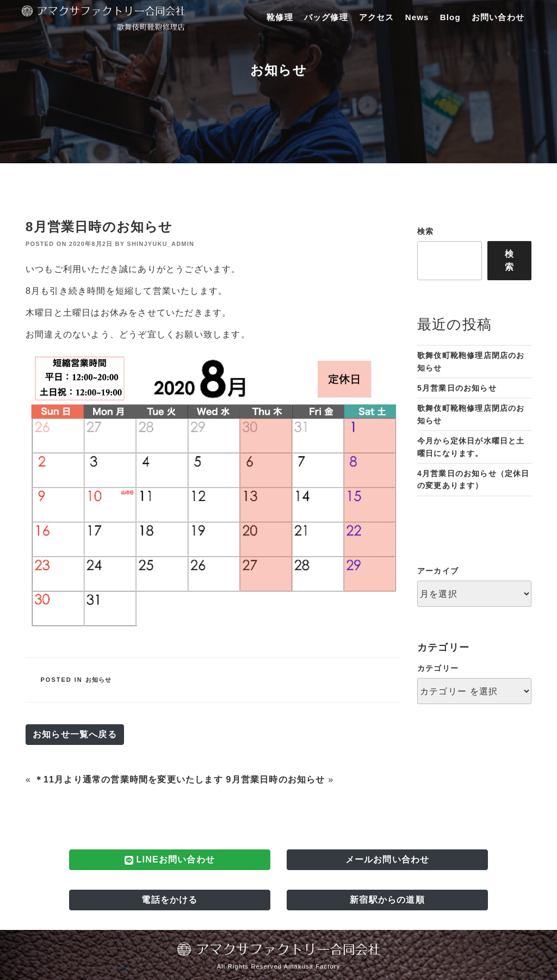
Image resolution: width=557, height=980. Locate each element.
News (417, 17)
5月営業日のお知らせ (457, 388)
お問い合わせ (498, 17)
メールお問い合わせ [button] (388, 859)
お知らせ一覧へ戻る (75, 734)
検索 (425, 231)
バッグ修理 (326, 17)
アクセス (377, 17)
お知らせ (99, 680)
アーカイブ (438, 571)
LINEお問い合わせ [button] (170, 860)
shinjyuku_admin (160, 244)
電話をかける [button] (169, 900)
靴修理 (280, 17)
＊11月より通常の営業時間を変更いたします (129, 779)
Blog (450, 17)
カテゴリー (438, 668)
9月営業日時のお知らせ (275, 779)
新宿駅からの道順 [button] (387, 900)
